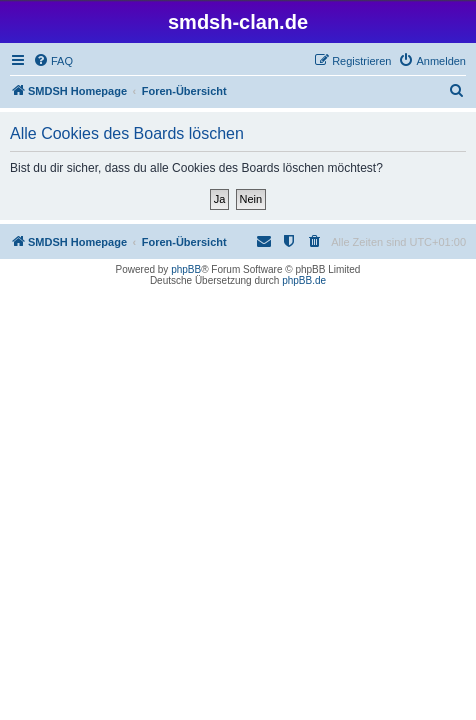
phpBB (186, 269)
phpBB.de (304, 280)
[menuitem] (53, 61)
